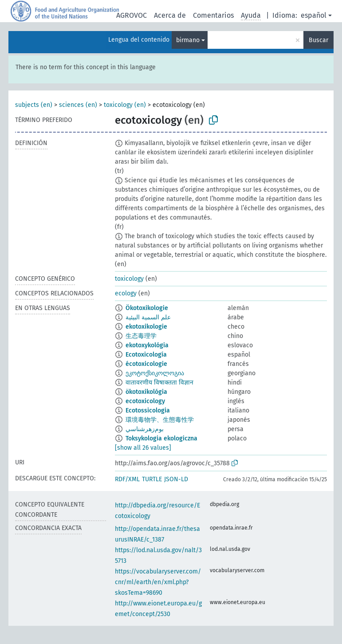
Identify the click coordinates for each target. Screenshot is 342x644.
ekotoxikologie (146, 327)
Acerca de (170, 15)
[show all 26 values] (143, 448)
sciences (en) (78, 105)
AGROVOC (132, 15)
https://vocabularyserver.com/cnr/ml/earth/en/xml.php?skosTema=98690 (158, 582)
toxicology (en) (125, 105)
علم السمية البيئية (148, 317)
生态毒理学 (141, 336)
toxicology (129, 279)
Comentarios (213, 15)
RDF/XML (127, 479)
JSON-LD (176, 479)
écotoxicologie (146, 364)
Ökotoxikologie (147, 308)
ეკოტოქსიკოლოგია (155, 373)
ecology (126, 293)
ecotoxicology (145, 401)
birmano (188, 40)
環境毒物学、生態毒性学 (160, 420)
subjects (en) (34, 105)
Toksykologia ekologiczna (161, 438)
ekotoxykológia (147, 345)
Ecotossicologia (148, 410)
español (314, 15)
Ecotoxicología (146, 355)
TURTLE (152, 479)
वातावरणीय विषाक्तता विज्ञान (159, 383)
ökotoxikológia (146, 392)
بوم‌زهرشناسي (145, 429)
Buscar (318, 40)
